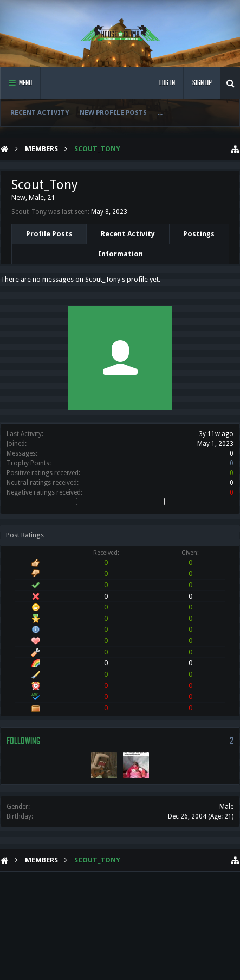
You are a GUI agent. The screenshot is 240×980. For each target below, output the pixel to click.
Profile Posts (49, 234)
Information (121, 254)
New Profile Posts (113, 113)
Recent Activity (40, 113)
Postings (199, 234)
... (160, 113)
